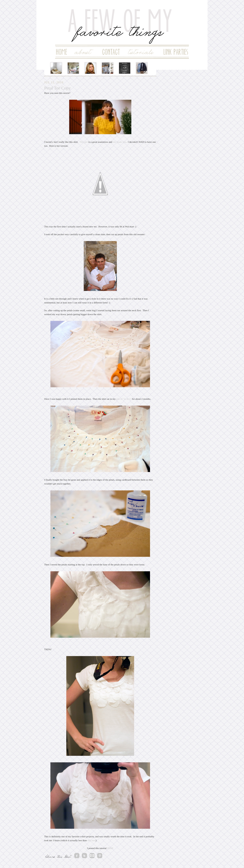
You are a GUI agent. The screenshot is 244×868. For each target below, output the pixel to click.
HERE (110, 848)
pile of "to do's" (124, 399)
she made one (119, 142)
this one (91, 840)
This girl (83, 142)
